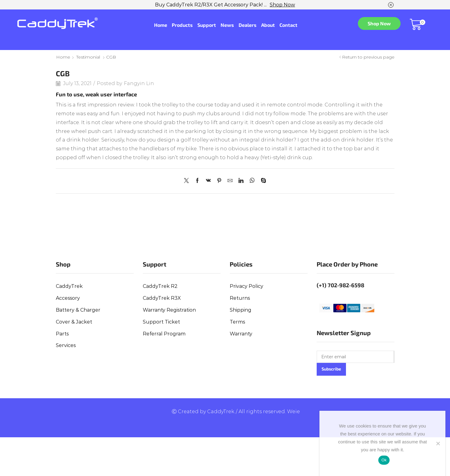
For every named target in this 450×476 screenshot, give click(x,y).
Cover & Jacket (74, 322)
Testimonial (88, 57)
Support (207, 25)
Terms (237, 322)
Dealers (248, 25)
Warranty (241, 334)
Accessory (68, 298)
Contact (288, 25)
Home (161, 25)
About (268, 25)
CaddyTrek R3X (162, 298)
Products (182, 25)
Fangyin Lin (139, 83)
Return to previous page (368, 57)
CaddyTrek (69, 286)
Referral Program (164, 334)
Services (66, 345)
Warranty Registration (169, 310)
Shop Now (282, 5)
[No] (438, 443)
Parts (62, 334)
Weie (293, 412)
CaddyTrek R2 (160, 286)
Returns (240, 298)
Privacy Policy (247, 286)
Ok (384, 460)
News (227, 25)
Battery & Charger (78, 310)
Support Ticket (161, 322)
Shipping (241, 310)
